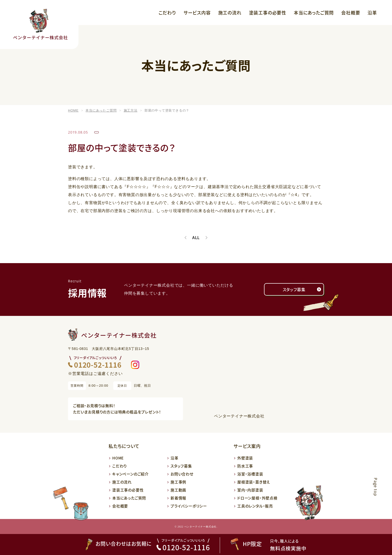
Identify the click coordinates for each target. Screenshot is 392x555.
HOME (118, 458)
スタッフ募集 (294, 289)
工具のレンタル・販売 (255, 506)
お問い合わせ (182, 474)
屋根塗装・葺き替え (254, 482)
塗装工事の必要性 (268, 13)
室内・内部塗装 (250, 490)
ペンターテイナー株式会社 (239, 416)
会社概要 (351, 13)
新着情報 (178, 498)
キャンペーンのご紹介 (130, 474)
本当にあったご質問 (314, 13)
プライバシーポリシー (189, 506)
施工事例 (178, 482)
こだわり (167, 13)
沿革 (372, 13)
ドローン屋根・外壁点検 (257, 498)
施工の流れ (230, 13)
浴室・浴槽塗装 (250, 474)
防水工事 (245, 466)
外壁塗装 (245, 458)
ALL (196, 238)
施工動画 (178, 490)
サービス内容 (197, 13)
